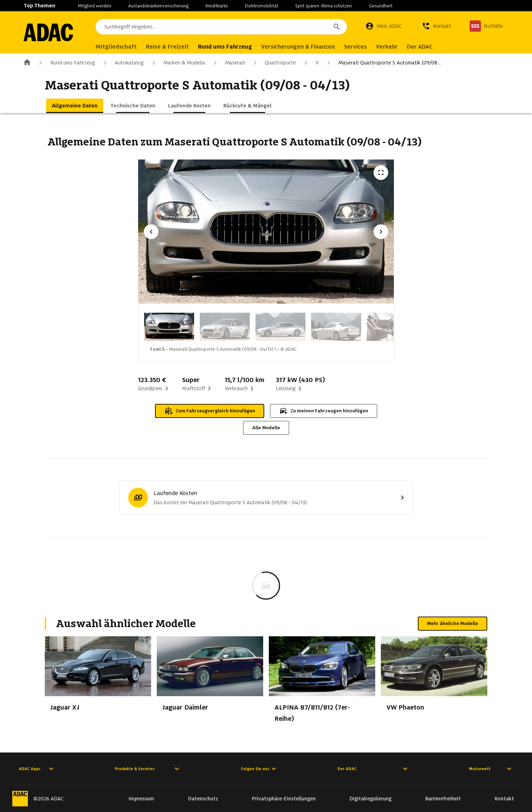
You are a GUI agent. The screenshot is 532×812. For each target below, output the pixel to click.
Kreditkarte (217, 6)
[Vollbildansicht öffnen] (381, 173)
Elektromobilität (262, 6)
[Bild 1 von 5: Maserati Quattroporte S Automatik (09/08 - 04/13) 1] (169, 327)
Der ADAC (373, 769)
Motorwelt (491, 769)
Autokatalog (122, 63)
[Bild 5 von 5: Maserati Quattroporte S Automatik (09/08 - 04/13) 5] (392, 327)
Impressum (141, 799)
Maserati (228, 63)
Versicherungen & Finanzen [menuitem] (298, 47)
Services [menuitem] (355, 47)
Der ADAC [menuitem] (420, 47)
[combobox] (221, 27)
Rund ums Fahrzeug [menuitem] (225, 47)
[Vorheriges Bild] (151, 232)
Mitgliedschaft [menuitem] (116, 47)
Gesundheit (381, 6)
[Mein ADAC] (384, 26)
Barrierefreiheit (443, 799)
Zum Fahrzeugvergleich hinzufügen (210, 411)
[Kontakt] (437, 26)
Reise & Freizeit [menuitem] (167, 47)
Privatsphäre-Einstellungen (284, 799)
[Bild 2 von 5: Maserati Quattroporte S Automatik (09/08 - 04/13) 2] (225, 327)
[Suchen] (337, 27)
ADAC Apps (37, 769)
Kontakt (504, 799)
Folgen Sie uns (259, 769)
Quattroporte (273, 63)
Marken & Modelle (177, 63)
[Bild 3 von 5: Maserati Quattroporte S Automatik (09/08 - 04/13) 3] (280, 327)
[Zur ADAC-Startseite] (48, 32)
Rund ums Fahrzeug (66, 63)
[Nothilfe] (486, 26)
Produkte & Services (148, 769)
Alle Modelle (266, 428)
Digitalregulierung (370, 799)
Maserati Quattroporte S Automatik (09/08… (383, 63)
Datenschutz (203, 799)
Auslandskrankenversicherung (158, 6)
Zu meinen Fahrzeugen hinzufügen (324, 411)
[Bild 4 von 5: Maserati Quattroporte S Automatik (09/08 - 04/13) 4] (336, 327)
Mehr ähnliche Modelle (453, 623)
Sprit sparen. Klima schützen (324, 6)
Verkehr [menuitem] (387, 47)
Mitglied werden (95, 6)
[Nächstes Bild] (381, 232)
